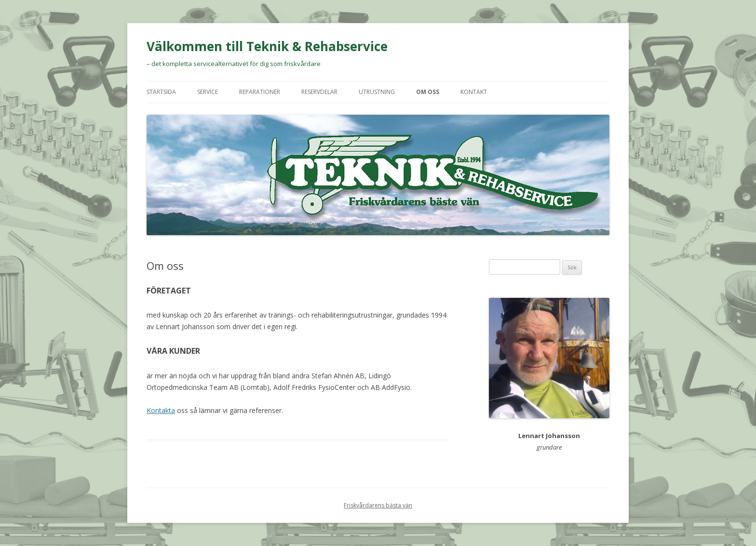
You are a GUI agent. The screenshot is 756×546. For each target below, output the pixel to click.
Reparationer (260, 92)
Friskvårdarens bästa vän (378, 505)
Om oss (428, 92)
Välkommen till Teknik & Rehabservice (267, 46)
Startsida (161, 92)
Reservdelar (319, 92)
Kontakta (161, 410)
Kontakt (474, 92)
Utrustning (377, 92)
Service (208, 92)
